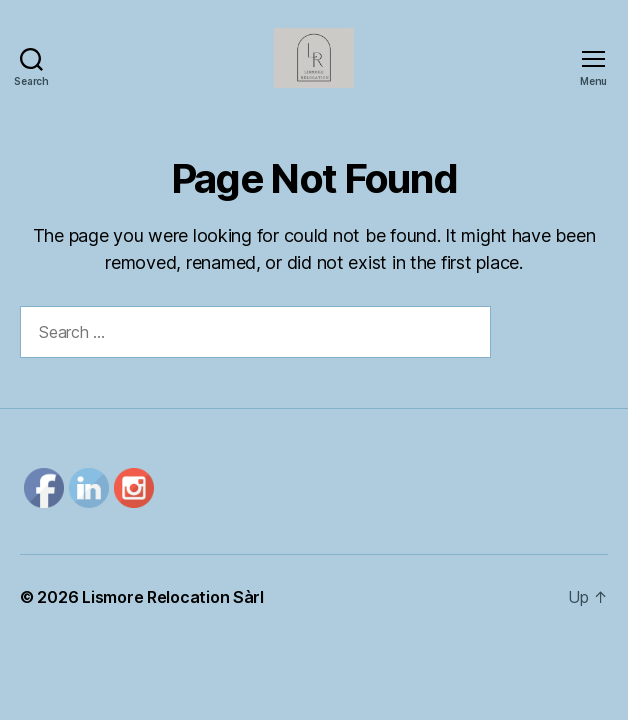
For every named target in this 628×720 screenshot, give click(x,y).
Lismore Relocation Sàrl (173, 597)
